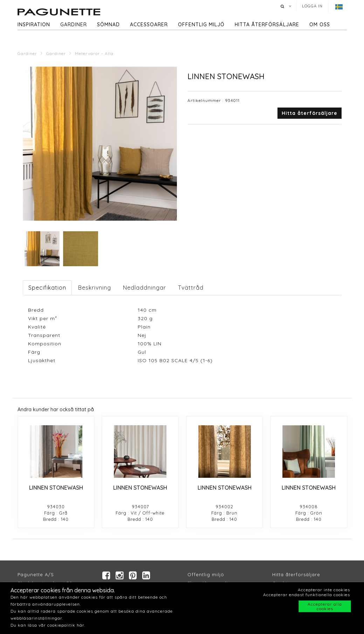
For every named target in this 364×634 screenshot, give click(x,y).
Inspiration (34, 25)
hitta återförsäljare (267, 25)
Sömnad (108, 25)
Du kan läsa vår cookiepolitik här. (48, 625)
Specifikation (47, 288)
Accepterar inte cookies (324, 590)
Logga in (312, 6)
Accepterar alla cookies (325, 606)
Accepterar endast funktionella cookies (307, 595)
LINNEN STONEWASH (56, 488)
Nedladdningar (145, 288)
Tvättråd (191, 288)
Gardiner (74, 25)
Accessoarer (149, 25)
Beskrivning (95, 288)
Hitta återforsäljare (296, 574)
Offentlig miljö (201, 25)
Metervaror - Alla (94, 53)
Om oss (320, 25)
